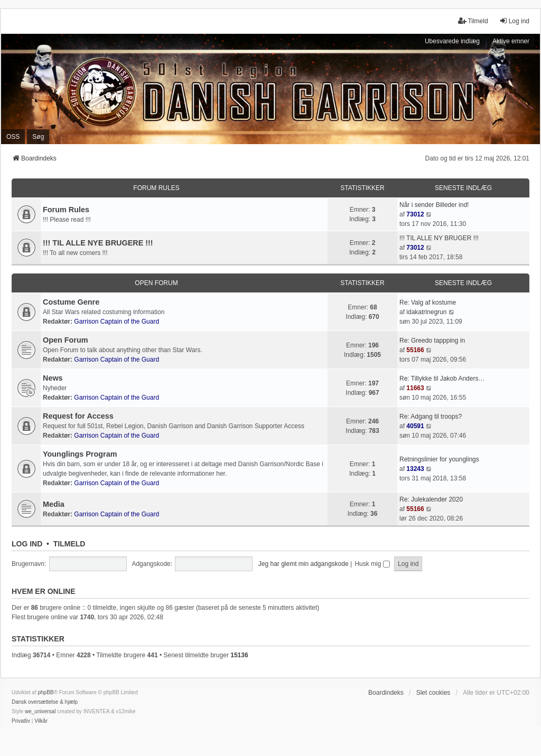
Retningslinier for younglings (439, 459)
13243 (415, 469)
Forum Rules (156, 188)
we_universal (40, 711)
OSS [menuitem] (13, 137)
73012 (415, 214)
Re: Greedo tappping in (432, 341)
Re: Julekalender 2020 (431, 499)
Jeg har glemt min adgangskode (304, 564)
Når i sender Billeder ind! (434, 205)
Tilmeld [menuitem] (473, 21)
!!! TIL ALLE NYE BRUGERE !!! (98, 243)
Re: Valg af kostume (428, 303)
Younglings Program (80, 454)
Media (54, 504)
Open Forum (156, 283)
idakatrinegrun (426, 312)
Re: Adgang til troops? (431, 417)
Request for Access (78, 416)
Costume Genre (71, 302)
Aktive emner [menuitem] (511, 41)
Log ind (27, 544)
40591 (415, 426)
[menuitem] (21, 721)
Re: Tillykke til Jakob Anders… (442, 379)
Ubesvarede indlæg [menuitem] (452, 41)
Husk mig (372, 564)
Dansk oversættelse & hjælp (45, 702)
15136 (239, 655)
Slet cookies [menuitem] (433, 693)
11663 (415, 388)
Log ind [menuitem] (514, 21)
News (53, 378)
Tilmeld (69, 544)
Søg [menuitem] (38, 137)
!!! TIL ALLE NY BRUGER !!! (439, 238)
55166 (415, 350)
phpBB (45, 692)
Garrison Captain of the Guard (116, 322)
